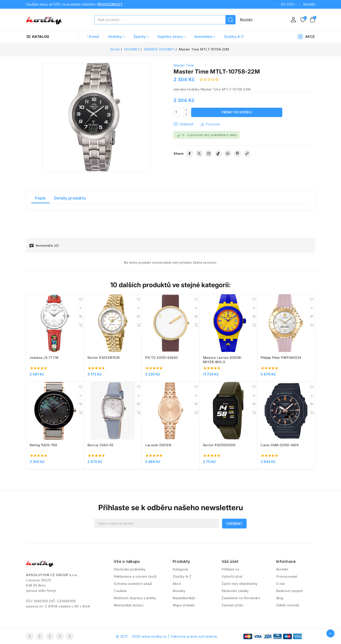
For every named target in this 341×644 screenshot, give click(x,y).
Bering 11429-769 (43, 445)
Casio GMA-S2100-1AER (280, 445)
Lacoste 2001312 (158, 445)
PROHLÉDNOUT (110, 4)
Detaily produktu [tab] (70, 198)
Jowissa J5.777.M (44, 358)
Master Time (184, 65)
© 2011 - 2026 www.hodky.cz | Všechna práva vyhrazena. (167, 636)
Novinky (246, 19)
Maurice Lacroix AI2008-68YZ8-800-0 (223, 360)
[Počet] (179, 112)
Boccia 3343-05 (100, 445)
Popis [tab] (40, 198)
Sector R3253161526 (104, 358)
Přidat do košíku (237, 112)
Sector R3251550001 (219, 445)
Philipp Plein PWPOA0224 (281, 358)
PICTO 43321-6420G (162, 358)
